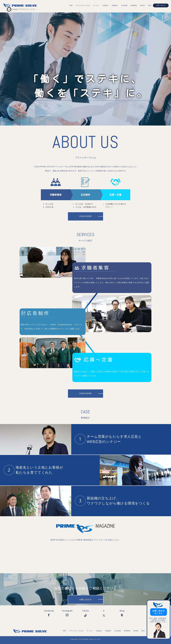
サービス (96, 5)
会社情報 (124, 5)
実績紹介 (115, 5)
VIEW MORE (85, 216)
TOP (71, 5)
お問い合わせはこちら (159, 612)
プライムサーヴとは (83, 5)
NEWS (142, 5)
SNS (150, 5)
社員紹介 (106, 5)
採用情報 (134, 5)
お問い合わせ (161, 5)
